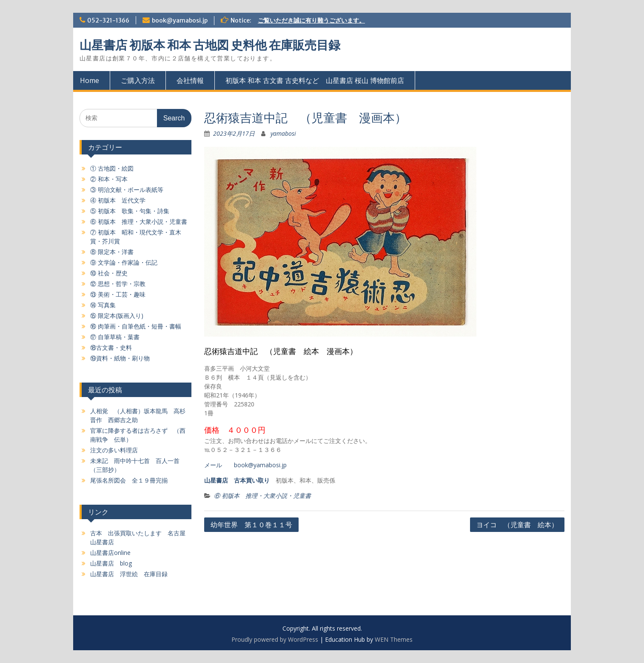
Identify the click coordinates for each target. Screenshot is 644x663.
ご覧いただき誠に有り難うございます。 (311, 20)
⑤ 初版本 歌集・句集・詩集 (130, 211)
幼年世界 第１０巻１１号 (251, 525)
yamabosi (283, 133)
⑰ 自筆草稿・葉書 (115, 337)
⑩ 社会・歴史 (109, 273)
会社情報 (190, 80)
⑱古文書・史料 (111, 347)
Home (90, 80)
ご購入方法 (138, 80)
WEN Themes (394, 639)
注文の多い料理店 (114, 450)
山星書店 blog (111, 563)
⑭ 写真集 (103, 305)
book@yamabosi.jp (180, 20)
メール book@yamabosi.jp (245, 465)
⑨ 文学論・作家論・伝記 (124, 262)
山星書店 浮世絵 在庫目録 (129, 574)
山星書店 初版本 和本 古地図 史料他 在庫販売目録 (210, 45)
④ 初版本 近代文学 (118, 200)
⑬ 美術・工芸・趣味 (118, 294)
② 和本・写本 (109, 179)
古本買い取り (252, 480)
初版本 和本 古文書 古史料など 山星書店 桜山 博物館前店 (315, 80)
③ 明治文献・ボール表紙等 (127, 190)
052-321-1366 (108, 20)
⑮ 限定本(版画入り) (117, 316)
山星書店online (110, 553)
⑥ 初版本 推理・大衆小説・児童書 (262, 496)
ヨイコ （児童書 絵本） (517, 525)
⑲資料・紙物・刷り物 (120, 358)
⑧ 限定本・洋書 (112, 252)
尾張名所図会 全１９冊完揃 (129, 480)
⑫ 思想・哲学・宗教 (118, 284)
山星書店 (216, 480)
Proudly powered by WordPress (275, 639)
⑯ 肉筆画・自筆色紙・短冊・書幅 (136, 326)
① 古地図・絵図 (112, 168)
